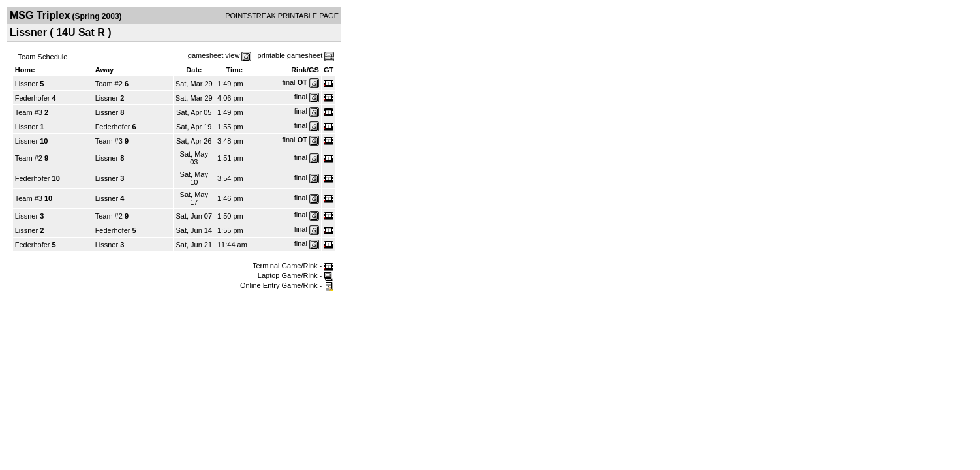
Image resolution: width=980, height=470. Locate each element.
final (288, 82)
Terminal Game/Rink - (293, 266)
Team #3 (29, 112)
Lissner (26, 84)
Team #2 (109, 84)
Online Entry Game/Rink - (287, 285)
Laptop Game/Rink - (296, 275)
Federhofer (33, 98)
